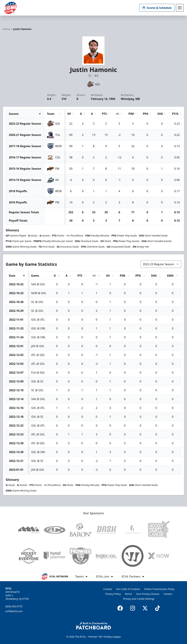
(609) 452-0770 (14, 606)
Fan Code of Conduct (128, 589)
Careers (168, 594)
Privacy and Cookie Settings (139, 599)
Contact (108, 589)
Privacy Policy (113, 594)
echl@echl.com (14, 611)
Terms (128, 594)
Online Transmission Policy (159, 589)
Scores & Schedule (157, 8)
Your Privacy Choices (148, 594)
